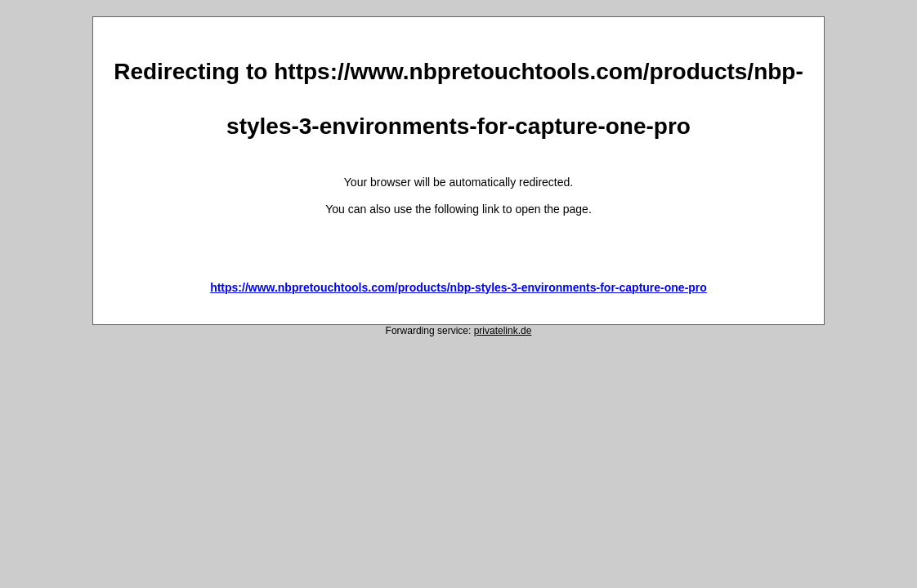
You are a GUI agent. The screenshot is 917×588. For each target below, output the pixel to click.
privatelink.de (503, 331)
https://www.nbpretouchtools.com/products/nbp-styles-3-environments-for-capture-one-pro (458, 287)
